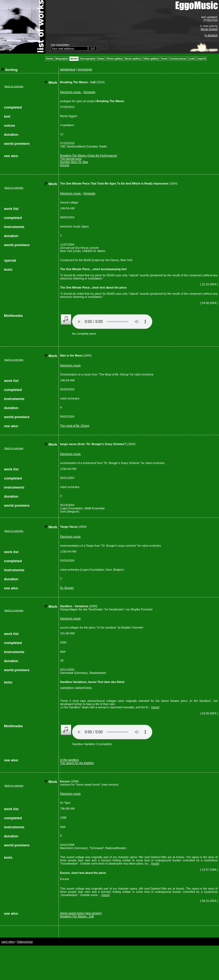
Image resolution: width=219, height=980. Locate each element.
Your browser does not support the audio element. (112, 322)
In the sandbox (69, 760)
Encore (65, 165)
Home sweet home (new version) (81, 913)
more (155, 707)
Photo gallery (115, 59)
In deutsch (211, 35)
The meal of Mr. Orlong (75, 426)
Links (192, 59)
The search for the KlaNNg (77, 763)
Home (50, 59)
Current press (178, 59)
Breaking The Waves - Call (77, 916)
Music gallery (133, 59)
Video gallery (151, 59)
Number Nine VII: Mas (74, 162)
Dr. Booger (67, 588)
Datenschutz (25, 942)
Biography (62, 59)
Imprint (202, 59)
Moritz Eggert (209, 29)
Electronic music (71, 92)
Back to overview (14, 86)
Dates (101, 59)
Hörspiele (89, 92)
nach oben (8, 942)
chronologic (85, 69)
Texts (164, 59)
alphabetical (68, 69)
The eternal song (71, 159)
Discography (88, 59)
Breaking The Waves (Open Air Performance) (89, 155)
